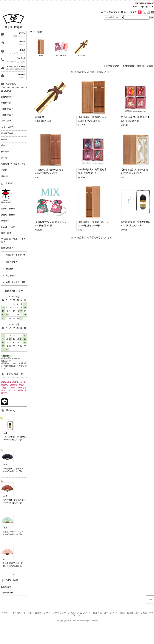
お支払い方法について (80, 613)
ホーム (5, 613)
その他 (39, 32)
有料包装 (81, 55)
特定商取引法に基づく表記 (133, 613)
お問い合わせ (35, 613)
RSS (151, 613)
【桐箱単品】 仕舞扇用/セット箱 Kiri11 (55, 170)
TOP (31, 32)
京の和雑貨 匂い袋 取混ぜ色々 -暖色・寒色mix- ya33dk (63, 222)
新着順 (150, 66)
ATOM (77, 615)
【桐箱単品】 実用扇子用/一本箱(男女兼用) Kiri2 (102, 222)
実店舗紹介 (9, 276)
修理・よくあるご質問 (14, 282)
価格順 (140, 66)
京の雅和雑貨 (61, 55)
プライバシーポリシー (55, 613)
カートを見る (133, 12)
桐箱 (41, 55)
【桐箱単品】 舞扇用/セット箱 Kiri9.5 (97, 117)
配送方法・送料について (105, 613)
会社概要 (8, 269)
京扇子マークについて (14, 255)
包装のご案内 (10, 262)
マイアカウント (112, 12)
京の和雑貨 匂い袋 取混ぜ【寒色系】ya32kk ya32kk (104, 169)
